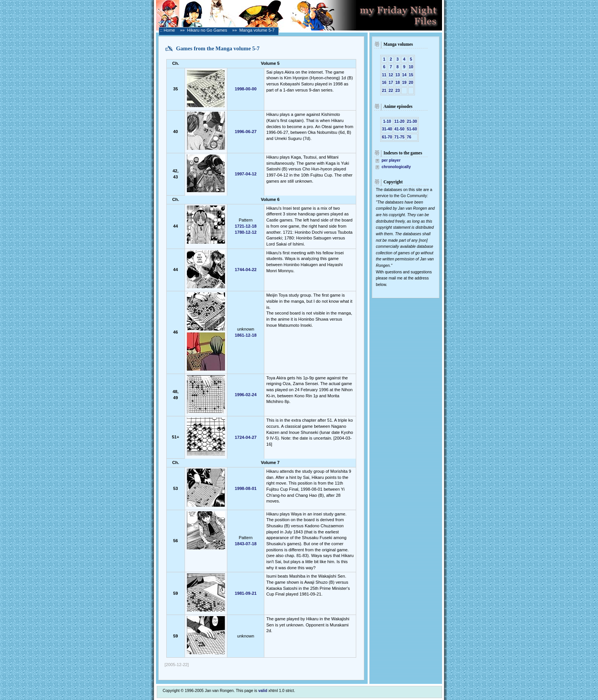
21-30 (412, 121)
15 (411, 75)
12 (391, 75)
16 (384, 83)
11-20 (399, 121)
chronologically (396, 167)
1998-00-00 (245, 89)
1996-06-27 (245, 132)
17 (391, 83)
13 (398, 75)
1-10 (387, 121)
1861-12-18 (245, 335)
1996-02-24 (245, 395)
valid (263, 691)
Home (169, 30)
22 (391, 91)
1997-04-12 (245, 174)
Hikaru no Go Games (207, 30)
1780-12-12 (245, 232)
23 (398, 91)
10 (411, 67)
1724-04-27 (245, 437)
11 (384, 75)
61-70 (387, 137)
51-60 (412, 129)
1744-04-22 (245, 270)
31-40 (387, 129)
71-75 (399, 137)
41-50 (399, 129)
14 (404, 75)
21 (384, 91)
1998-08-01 (245, 488)
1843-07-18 (245, 544)
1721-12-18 (245, 226)
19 (404, 83)
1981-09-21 (245, 593)
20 (411, 83)
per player (391, 160)
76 (409, 137)
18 (398, 83)
